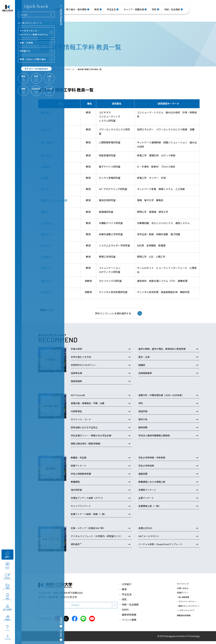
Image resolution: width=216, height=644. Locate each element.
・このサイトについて (185, 608)
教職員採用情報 (183, 612)
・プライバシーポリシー (186, 602)
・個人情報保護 (183, 599)
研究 (123, 602)
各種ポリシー (182, 595)
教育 (123, 592)
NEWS (124, 612)
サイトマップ (182, 587)
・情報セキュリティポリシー (188, 605)
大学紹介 (125, 587)
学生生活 (125, 597)
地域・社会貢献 (129, 607)
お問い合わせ (182, 591)
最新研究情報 (128, 617)
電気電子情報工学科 (67, 69)
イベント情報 (128, 622)
